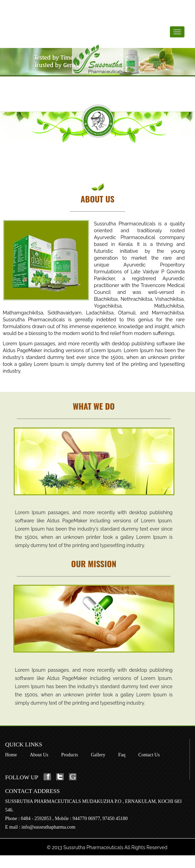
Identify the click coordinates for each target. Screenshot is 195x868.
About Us (39, 755)
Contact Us (149, 755)
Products (70, 755)
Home (11, 755)
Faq (122, 755)
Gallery (98, 755)
